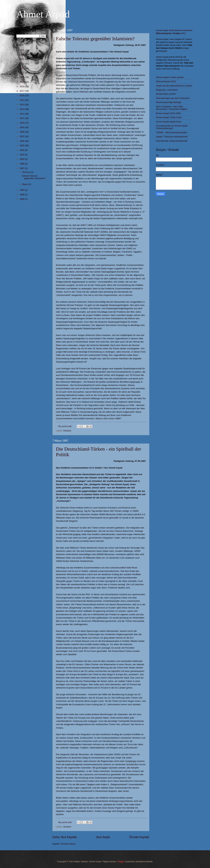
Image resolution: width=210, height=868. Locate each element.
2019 (22, 82)
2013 (22, 109)
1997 (22, 168)
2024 (22, 59)
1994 (22, 190)
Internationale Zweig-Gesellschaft (172, 141)
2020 (22, 77)
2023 (22, 64)
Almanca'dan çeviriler (166, 94)
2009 (22, 127)
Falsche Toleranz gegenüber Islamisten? (95, 39)
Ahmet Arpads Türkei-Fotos (169, 117)
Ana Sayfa (103, 837)
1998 (22, 164)
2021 (22, 73)
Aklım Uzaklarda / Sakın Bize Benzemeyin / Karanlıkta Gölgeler (172, 108)
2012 (22, 114)
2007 (22, 136)
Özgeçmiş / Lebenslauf (167, 90)
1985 (22, 199)
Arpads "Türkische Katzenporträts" (172, 137)
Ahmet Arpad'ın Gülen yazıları (170, 77)
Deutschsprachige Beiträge (169, 102)
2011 (22, 118)
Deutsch (67, 431)
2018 (22, 86)
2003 (22, 155)
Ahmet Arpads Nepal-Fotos (169, 122)
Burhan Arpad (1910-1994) (168, 113)
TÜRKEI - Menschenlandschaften (172, 132)
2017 (22, 91)
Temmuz (26, 172)
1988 (22, 195)
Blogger (121, 862)
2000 (22, 159)
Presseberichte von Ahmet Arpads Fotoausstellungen (172, 127)
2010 (22, 123)
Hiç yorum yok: (65, 426)
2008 (22, 132)
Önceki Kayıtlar (139, 837)
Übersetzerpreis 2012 (166, 81)
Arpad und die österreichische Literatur (174, 86)
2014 (22, 105)
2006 (22, 141)
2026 (22, 50)
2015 (22, 100)
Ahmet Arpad (43, 14)
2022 (22, 68)
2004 (22, 150)
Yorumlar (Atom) (68, 844)
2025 (22, 55)
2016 (22, 96)
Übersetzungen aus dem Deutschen (173, 98)
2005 (22, 145)
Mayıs (25, 184)
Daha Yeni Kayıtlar (65, 837)
